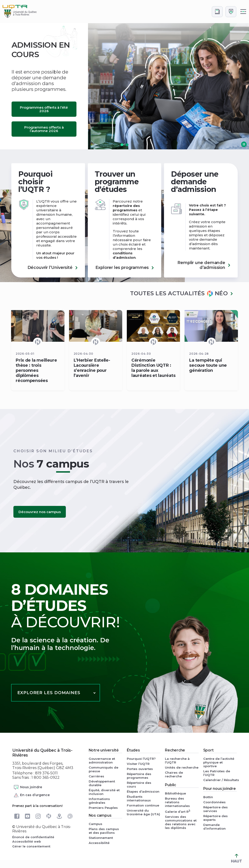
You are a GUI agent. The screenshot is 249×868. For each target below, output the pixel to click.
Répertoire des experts (216, 818)
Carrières (96, 776)
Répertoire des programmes (139, 776)
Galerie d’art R (178, 811)
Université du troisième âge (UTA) (143, 812)
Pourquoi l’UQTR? (141, 759)
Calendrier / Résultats (220, 780)
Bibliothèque (175, 793)
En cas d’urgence (32, 795)
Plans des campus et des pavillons (104, 831)
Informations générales (99, 801)
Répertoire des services (216, 809)
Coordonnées (214, 802)
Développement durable (102, 783)
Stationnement (101, 838)
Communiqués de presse (103, 769)
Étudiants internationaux (139, 798)
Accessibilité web (27, 841)
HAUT (237, 859)
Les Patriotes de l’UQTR (217, 773)
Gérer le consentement (31, 846)
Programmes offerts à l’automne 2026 (44, 129)
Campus (96, 824)
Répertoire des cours (139, 785)
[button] (122, 145)
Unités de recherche (182, 767)
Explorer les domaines (49, 693)
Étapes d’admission (143, 791)
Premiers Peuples (103, 808)
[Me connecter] (231, 12)
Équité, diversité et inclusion (104, 792)
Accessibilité (99, 843)
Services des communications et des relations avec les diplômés (181, 822)
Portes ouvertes (140, 769)
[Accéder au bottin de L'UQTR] (217, 12)
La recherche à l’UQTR (177, 760)
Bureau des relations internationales (177, 802)
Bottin (208, 797)
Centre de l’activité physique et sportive (219, 762)
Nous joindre (28, 787)
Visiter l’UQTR (138, 764)
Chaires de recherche (174, 774)
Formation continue (143, 805)
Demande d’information (214, 827)
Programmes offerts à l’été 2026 (44, 109)
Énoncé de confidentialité (33, 837)
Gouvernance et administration (102, 760)
